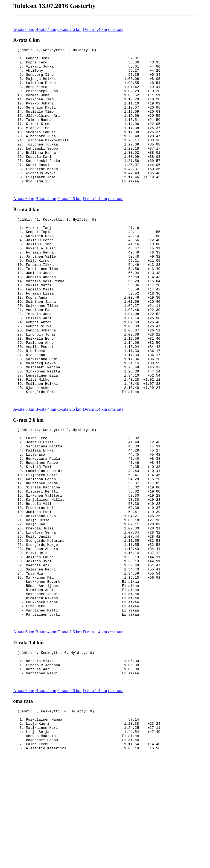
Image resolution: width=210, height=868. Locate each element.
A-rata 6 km (24, 29)
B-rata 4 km (46, 29)
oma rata (116, 29)
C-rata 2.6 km (69, 29)
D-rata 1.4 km (95, 29)
